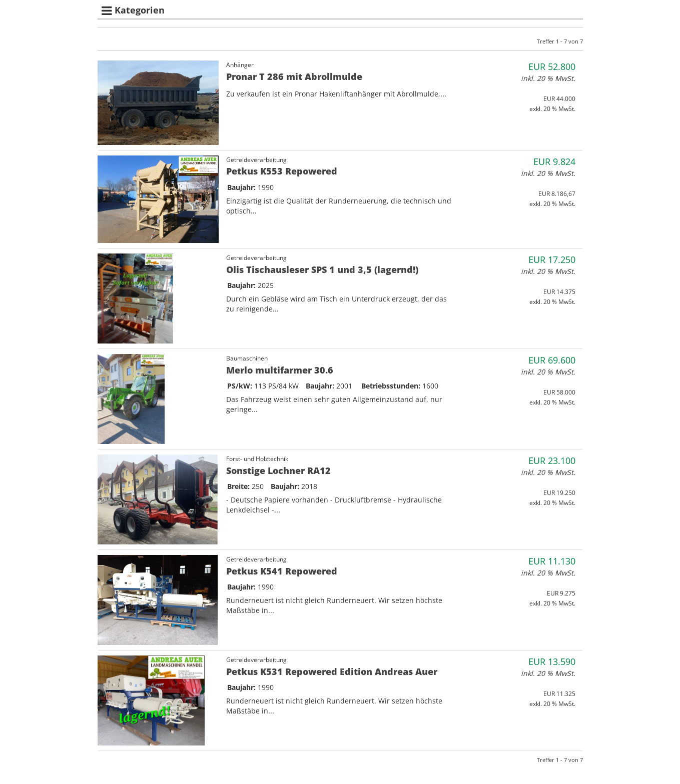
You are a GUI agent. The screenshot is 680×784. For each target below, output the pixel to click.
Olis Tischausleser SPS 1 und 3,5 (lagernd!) (322, 269)
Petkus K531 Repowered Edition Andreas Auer (332, 671)
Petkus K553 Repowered (282, 171)
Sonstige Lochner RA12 (278, 470)
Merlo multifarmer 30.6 (280, 370)
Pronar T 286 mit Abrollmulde (294, 76)
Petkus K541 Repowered (282, 571)
